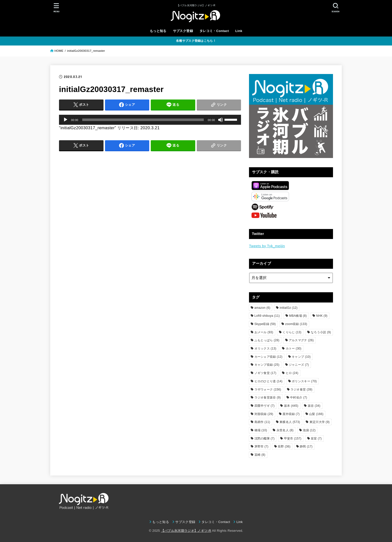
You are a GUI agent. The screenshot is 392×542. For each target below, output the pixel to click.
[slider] (143, 120)
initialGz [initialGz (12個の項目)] (289, 308)
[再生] (65, 120)
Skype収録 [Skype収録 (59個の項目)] (265, 324)
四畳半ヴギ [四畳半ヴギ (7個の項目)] (265, 406)
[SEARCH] (335, 8)
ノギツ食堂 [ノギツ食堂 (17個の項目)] (265, 373)
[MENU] (56, 8)
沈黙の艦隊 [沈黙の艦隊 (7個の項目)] (265, 438)
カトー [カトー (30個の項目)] (294, 348)
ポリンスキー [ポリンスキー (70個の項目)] (304, 381)
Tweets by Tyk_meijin (267, 246)
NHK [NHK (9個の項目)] (322, 316)
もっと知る (158, 31)
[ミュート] (220, 120)
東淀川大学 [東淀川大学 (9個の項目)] (320, 422)
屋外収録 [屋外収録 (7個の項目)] (291, 414)
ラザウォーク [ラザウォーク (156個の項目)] (268, 389)
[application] (150, 120)
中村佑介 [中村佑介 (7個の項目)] (298, 397)
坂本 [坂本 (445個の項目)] (291, 406)
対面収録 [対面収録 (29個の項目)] (264, 414)
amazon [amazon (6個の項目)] (262, 308)
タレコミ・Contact (214, 31)
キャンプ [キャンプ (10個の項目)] (301, 357)
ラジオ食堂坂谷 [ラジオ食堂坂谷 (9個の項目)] (268, 397)
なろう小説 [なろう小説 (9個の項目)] (321, 332)
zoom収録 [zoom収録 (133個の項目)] (296, 324)
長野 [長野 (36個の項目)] (284, 446)
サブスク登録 (183, 31)
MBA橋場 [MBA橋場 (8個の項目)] (298, 316)
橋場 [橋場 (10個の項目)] (261, 430)
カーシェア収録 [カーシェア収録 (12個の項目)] (268, 357)
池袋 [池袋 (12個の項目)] (309, 430)
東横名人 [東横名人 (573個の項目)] (290, 422)
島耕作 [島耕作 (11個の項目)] (262, 422)
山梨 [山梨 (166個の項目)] (316, 414)
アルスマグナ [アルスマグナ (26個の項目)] (301, 340)
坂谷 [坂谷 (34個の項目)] (314, 406)
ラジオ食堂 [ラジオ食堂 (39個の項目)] (301, 389)
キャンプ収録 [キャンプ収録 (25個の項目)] (267, 365)
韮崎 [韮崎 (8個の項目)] (260, 455)
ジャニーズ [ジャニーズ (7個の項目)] (299, 365)
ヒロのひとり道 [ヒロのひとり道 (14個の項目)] (268, 381)
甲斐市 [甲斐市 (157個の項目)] (293, 438)
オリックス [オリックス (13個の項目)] (265, 348)
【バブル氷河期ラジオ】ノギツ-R (186, 531)
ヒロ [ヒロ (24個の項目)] (292, 373)
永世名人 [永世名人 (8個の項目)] (285, 430)
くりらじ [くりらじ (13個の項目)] (292, 332)
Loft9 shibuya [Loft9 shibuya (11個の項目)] (267, 316)
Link (239, 31)
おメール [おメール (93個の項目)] (264, 332)
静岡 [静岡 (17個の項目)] (306, 446)
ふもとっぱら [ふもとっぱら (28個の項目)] (267, 340)
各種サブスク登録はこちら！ (196, 41)
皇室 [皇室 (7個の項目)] (316, 438)
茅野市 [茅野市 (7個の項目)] (261, 446)
